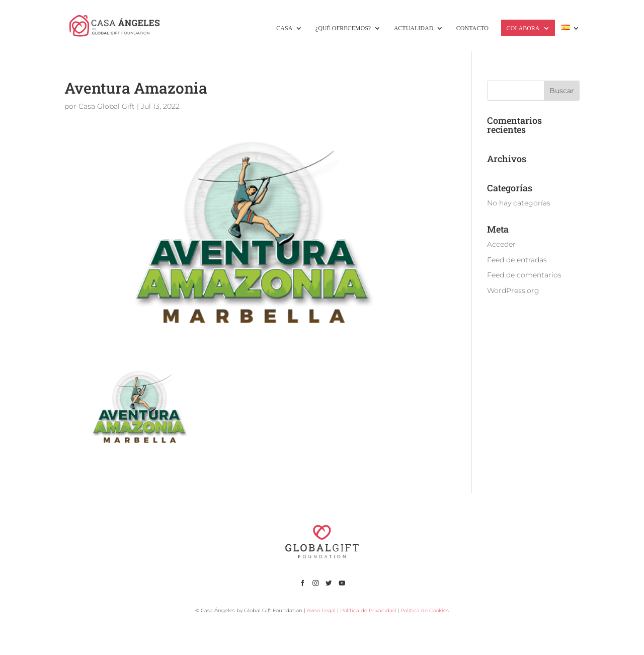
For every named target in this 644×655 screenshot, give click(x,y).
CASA (284, 28)
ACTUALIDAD (414, 28)
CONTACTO (472, 28)
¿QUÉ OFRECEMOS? (343, 28)
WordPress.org (513, 290)
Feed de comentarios (524, 275)
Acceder (501, 244)
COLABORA (523, 28)
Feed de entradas (517, 260)
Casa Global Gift (107, 106)
